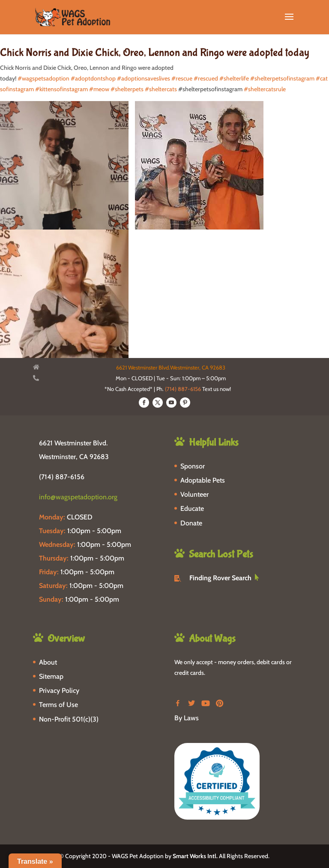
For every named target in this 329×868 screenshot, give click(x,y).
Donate (191, 523)
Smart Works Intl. (195, 856)
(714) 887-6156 (183, 389)
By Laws (187, 718)
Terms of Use (58, 705)
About (48, 662)
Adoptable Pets (203, 480)
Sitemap (51, 676)
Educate (192, 509)
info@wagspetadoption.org (78, 497)
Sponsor (193, 466)
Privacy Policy (59, 691)
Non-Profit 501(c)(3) (69, 719)
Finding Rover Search (220, 578)
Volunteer (194, 494)
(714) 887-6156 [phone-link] (62, 477)
